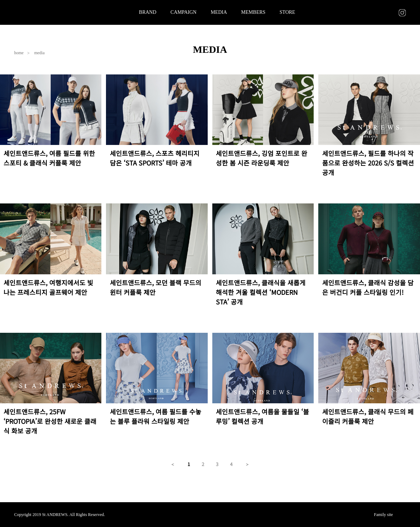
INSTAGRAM (402, 13)
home (19, 53)
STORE (287, 12)
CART (390, 12)
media (39, 53)
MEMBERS (253, 12)
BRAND (148, 12)
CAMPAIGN (183, 12)
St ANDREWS (43, 12)
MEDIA (219, 12)
